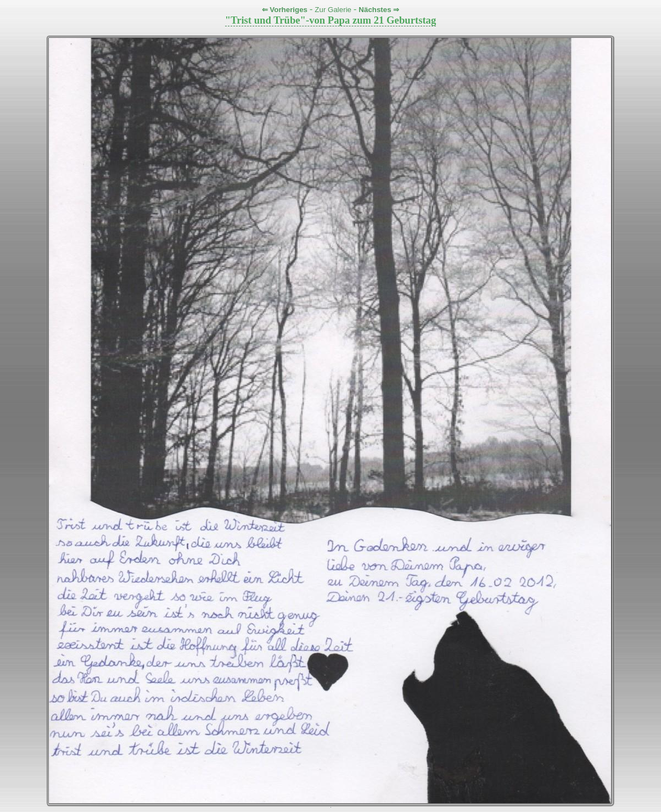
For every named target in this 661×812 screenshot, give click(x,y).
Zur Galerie (333, 10)
